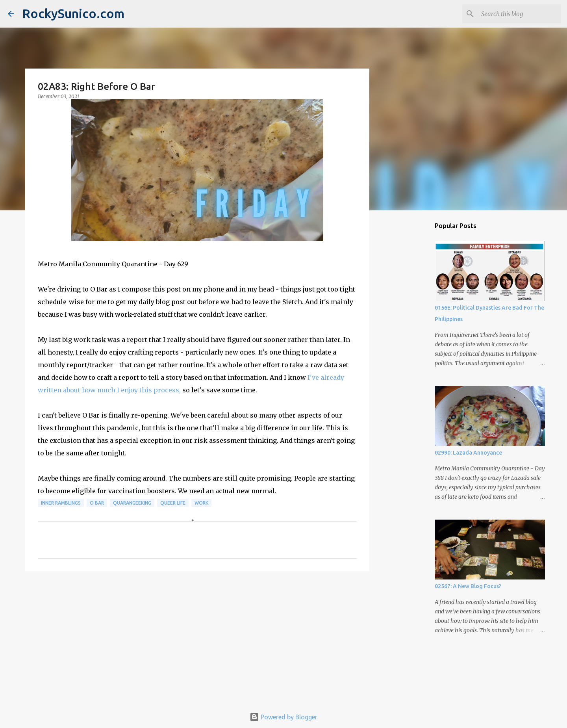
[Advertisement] (197, 638)
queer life (173, 503)
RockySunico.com (73, 13)
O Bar (97, 503)
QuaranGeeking (132, 503)
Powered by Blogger (283, 717)
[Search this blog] (519, 14)
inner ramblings (61, 503)
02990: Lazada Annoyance (468, 453)
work (201, 503)
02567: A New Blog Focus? (468, 586)
